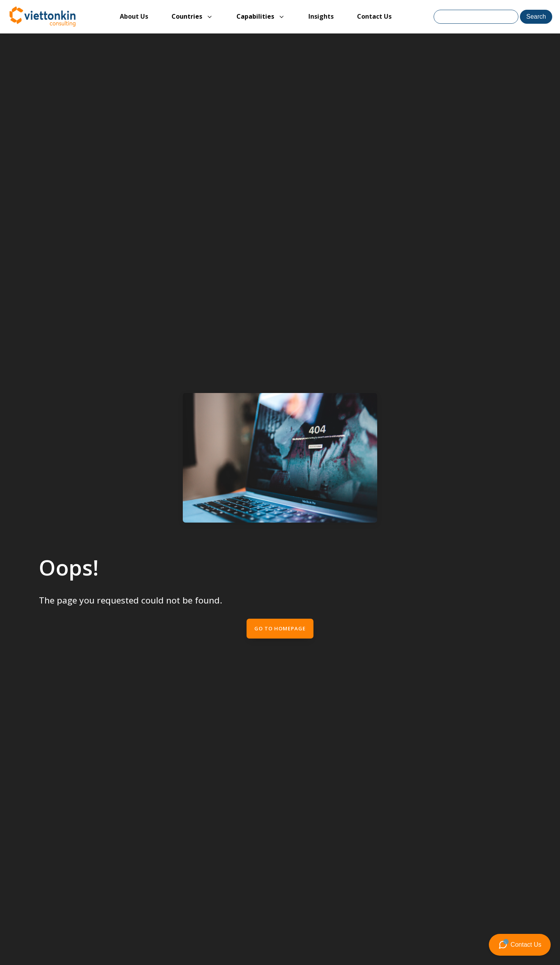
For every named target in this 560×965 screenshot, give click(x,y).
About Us (134, 16)
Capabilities (255, 16)
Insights (321, 16)
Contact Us (374, 16)
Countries (187, 16)
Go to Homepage (280, 628)
